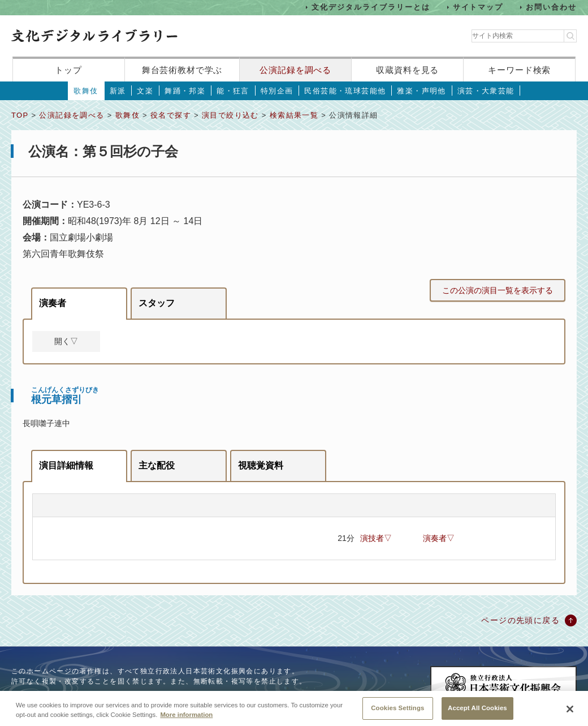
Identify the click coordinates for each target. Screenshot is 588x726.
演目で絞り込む (230, 115)
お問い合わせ (551, 7)
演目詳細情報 (66, 465)
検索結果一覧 (294, 115)
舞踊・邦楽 (185, 91)
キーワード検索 (519, 70)
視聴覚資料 (261, 465)
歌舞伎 (86, 91)
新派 (118, 91)
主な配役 (157, 465)
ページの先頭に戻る (520, 620)
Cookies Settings (397, 713)
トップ (68, 70)
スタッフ (157, 303)
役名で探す (171, 115)
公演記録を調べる (295, 70)
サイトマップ (478, 7)
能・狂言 (233, 91)
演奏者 (53, 303)
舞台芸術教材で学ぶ (182, 70)
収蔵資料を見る (407, 70)
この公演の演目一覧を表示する (498, 290)
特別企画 (277, 91)
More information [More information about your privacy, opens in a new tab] (186, 720)
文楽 (145, 91)
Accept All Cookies (477, 713)
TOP (20, 115)
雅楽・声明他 (421, 91)
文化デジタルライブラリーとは (371, 7)
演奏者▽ (439, 538)
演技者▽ (376, 538)
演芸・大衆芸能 (486, 91)
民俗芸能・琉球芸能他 (345, 91)
